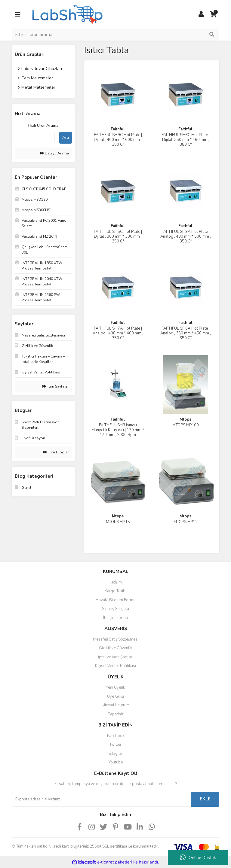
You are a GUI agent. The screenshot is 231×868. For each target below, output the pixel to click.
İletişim (116, 582)
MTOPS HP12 (186, 522)
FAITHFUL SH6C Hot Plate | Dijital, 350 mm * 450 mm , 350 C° (186, 140)
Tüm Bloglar (56, 452)
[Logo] (67, 14)
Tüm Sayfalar (56, 386)
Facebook (116, 736)
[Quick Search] (35, 138)
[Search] (115, 35)
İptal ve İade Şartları (116, 657)
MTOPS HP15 (118, 522)
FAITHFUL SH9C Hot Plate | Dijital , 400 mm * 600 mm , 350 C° (118, 140)
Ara (66, 138)
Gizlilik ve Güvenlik (115, 648)
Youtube (116, 762)
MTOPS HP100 (186, 425)
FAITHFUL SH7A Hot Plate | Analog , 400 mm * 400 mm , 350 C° (118, 333)
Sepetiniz (116, 714)
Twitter (115, 745)
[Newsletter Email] (101, 799)
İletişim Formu (115, 618)
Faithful (118, 129)
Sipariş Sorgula (115, 609)
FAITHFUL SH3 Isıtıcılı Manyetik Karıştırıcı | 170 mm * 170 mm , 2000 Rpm (118, 430)
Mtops (185, 419)
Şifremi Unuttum (116, 705)
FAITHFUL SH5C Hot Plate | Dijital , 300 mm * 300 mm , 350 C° (118, 236)
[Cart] (213, 14)
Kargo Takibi (115, 591)
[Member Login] (201, 14)
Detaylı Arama (55, 153)
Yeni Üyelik (115, 687)
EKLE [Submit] (205, 799)
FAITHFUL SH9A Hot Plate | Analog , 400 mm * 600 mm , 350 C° (186, 236)
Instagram (116, 754)
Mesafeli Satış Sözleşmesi (116, 639)
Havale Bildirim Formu (115, 600)
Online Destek (198, 857)
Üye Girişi (115, 696)
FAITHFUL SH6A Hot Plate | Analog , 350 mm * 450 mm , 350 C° (186, 333)
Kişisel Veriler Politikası (115, 666)
